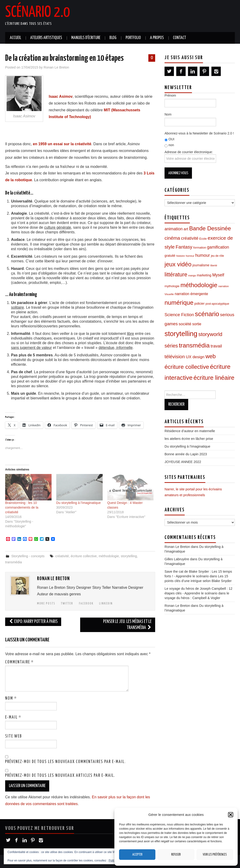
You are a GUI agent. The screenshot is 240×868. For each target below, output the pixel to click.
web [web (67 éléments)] (210, 356)
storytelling (129, 556)
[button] (231, 815)
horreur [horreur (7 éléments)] (190, 256)
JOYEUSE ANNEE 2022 (183, 462)
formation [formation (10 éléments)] (200, 248)
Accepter (137, 855)
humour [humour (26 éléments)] (203, 255)
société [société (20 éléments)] (185, 324)
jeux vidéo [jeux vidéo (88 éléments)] (178, 264)
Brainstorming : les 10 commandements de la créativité (22, 507)
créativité (62, 556)
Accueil (15, 38)
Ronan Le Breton (56, 67)
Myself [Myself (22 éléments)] (218, 275)
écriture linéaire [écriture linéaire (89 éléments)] (214, 378)
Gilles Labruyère (177, 559)
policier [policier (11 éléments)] (199, 304)
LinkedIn (106, 604)
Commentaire (19, 662)
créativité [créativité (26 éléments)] (190, 238)
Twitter (67, 604)
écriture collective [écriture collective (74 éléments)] (187, 367)
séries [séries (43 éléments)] (171, 346)
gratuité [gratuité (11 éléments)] (170, 256)
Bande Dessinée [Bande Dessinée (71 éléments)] (210, 228)
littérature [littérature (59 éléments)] (176, 275)
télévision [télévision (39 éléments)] (175, 356)
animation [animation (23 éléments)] (174, 229)
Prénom (170, 95)
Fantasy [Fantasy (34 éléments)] (184, 247)
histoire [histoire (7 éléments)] (181, 256)
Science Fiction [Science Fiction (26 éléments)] (179, 315)
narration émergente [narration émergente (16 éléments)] (191, 294)
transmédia (13, 562)
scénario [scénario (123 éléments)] (207, 314)
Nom (11, 698)
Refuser (176, 855)
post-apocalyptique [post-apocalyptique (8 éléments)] (217, 304)
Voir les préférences (215, 855)
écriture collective (84, 556)
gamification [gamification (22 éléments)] (218, 247)
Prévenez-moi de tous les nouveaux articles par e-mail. (60, 776)
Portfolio (133, 38)
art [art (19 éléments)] (186, 229)
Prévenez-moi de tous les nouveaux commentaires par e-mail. (65, 762)
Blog (113, 38)
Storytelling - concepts (28, 556)
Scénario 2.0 (37, 13)
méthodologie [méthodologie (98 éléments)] (199, 285)
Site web (14, 736)
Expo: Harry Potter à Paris (33, 622)
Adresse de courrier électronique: (190, 156)
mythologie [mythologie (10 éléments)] (172, 286)
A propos (157, 38)
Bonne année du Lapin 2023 (186, 454)
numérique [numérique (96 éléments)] (179, 303)
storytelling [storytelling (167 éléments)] (181, 334)
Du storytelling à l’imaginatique (79, 503)
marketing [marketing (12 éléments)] (204, 275)
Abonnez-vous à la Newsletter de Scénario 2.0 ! (199, 133)
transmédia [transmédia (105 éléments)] (194, 345)
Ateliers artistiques (46, 38)
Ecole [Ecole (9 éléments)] (203, 239)
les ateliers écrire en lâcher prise (189, 439)
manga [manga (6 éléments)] (192, 275)
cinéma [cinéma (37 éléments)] (172, 238)
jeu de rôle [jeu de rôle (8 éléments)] (217, 256)
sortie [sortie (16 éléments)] (197, 324)
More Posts (46, 604)
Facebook (86, 604)
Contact (180, 38)
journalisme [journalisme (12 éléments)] (201, 265)
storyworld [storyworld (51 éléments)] (210, 334)
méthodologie (109, 556)
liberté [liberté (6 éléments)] (214, 265)
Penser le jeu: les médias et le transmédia (127, 625)
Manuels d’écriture (86, 38)
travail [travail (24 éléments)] (216, 346)
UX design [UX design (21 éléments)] (195, 357)
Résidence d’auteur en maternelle (190, 431)
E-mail (13, 717)
